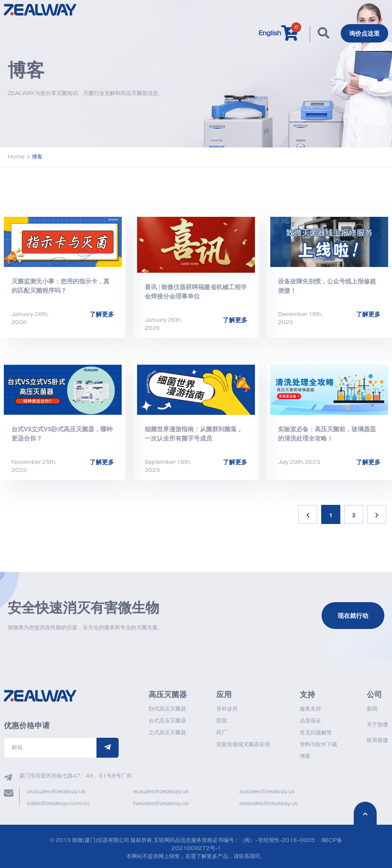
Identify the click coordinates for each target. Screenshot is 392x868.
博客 (305, 756)
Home (16, 157)
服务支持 (310, 709)
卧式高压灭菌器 (167, 709)
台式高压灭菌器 (167, 721)
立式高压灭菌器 (167, 733)
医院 (222, 721)
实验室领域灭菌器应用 (243, 744)
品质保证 (310, 721)
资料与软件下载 (318, 744)
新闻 (372, 709)
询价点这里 (364, 33)
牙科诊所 (227, 709)
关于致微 (377, 725)
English (270, 33)
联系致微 (377, 740)
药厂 (222, 733)
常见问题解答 (316, 733)
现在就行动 (353, 616)
